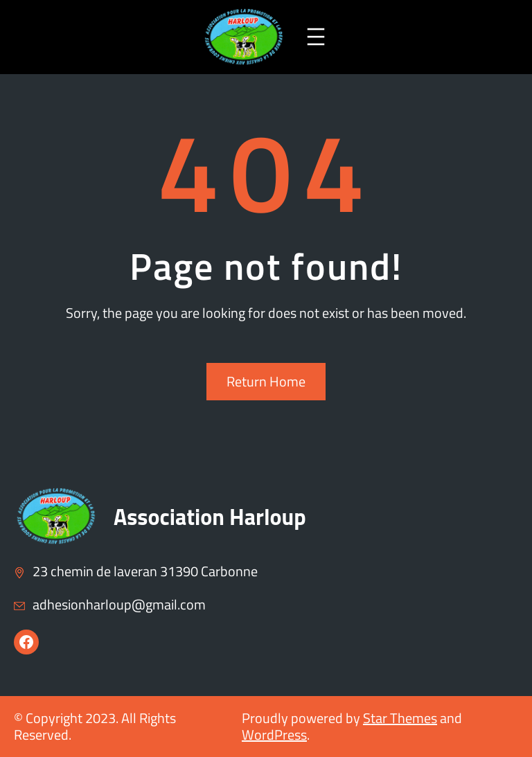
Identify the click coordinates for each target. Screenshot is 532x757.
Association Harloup (210, 517)
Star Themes (400, 718)
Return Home (266, 381)
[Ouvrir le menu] (316, 37)
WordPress (274, 734)
